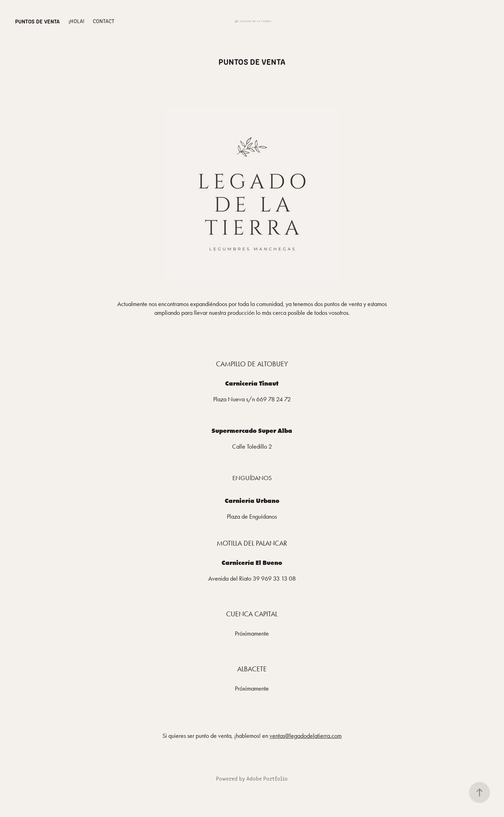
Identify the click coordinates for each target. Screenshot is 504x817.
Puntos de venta (37, 21)
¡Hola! (76, 21)
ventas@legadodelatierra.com (306, 736)
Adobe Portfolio (267, 778)
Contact (104, 21)
